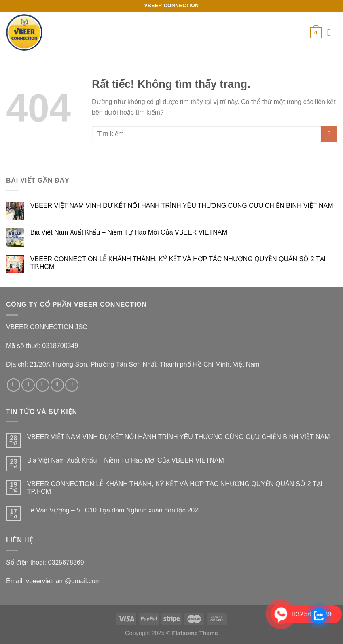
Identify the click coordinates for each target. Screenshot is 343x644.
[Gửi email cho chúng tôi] (57, 385)
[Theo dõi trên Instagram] (28, 385)
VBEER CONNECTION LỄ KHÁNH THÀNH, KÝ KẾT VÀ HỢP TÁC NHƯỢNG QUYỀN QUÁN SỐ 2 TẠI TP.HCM (178, 263)
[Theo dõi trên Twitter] (43, 385)
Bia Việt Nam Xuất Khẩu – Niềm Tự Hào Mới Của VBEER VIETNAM (129, 232)
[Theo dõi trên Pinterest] (72, 385)
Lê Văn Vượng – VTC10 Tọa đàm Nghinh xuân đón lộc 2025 (114, 510)
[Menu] (332, 32)
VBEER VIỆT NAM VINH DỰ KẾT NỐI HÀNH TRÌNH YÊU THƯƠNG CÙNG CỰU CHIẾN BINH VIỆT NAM (182, 206)
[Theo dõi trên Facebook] (14, 385)
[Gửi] (329, 134)
